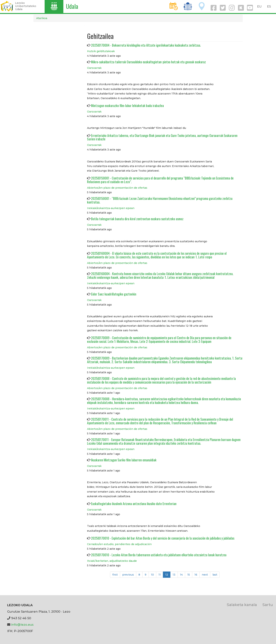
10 (154, 575)
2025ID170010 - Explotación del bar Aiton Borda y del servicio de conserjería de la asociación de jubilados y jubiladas (163, 538)
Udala (72, 6)
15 (190, 575)
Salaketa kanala (242, 605)
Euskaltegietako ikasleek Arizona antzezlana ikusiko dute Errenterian (134, 504)
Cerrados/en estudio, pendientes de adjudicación (119, 544)
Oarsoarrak (94, 68)
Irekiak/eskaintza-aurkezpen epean (111, 208)
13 (175, 575)
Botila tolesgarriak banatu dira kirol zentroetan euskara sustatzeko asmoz (137, 219)
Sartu (268, 605)
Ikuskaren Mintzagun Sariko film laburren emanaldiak (124, 460)
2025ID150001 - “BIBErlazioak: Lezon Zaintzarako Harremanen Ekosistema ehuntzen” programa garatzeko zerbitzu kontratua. (160, 200)
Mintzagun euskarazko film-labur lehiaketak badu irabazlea (127, 106)
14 (183, 575)
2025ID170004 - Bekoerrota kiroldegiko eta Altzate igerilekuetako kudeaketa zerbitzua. (146, 45)
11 (161, 575)
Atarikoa (42, 18)
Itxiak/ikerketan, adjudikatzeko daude (112, 561)
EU (259, 6)
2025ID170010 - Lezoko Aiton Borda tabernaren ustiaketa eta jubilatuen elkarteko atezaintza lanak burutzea (159, 555)
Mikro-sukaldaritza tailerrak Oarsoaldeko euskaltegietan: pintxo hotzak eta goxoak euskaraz (148, 62)
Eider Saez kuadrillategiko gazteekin (114, 294)
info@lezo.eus (22, 625)
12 (168, 575)
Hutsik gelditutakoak (101, 51)
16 (197, 575)
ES (269, 6)
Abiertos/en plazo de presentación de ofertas (117, 188)
